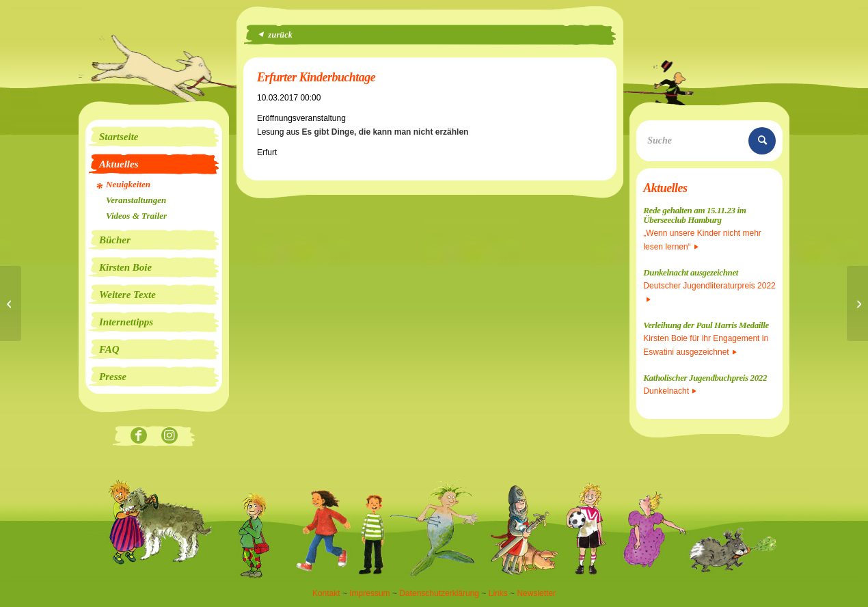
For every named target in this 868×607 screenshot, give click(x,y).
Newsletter (536, 593)
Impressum (369, 593)
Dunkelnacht (670, 391)
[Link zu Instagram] (169, 436)
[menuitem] (154, 137)
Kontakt (326, 593)
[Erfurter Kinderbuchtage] (857, 303)
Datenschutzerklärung (439, 593)
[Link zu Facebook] (138, 436)
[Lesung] (11, 303)
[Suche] (709, 141)
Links (498, 593)
